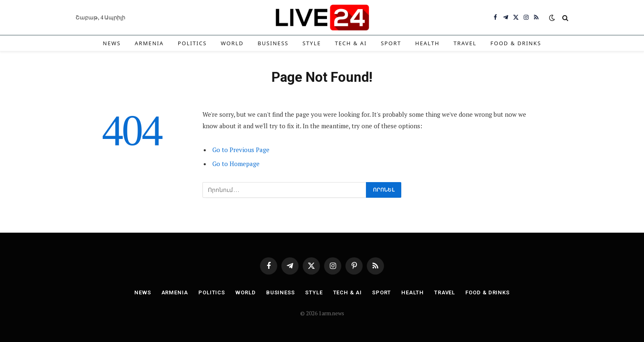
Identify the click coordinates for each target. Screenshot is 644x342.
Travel (465, 43)
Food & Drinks (516, 43)
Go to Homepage (236, 164)
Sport (391, 43)
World (232, 43)
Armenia (149, 43)
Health (428, 43)
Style (312, 43)
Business (273, 43)
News (112, 43)
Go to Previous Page (241, 150)
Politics (192, 43)
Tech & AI (351, 43)
